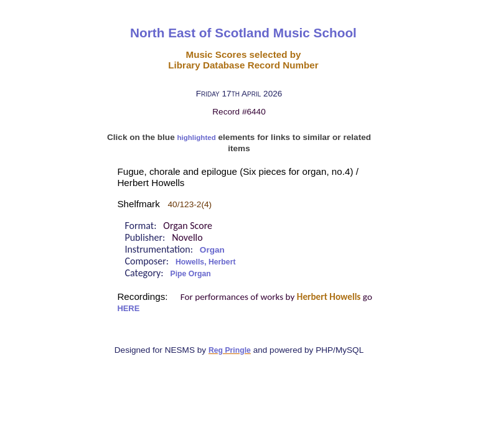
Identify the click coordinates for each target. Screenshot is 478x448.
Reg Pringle (230, 350)
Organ (212, 250)
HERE (128, 308)
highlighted (197, 138)
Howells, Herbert (206, 262)
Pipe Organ (191, 274)
